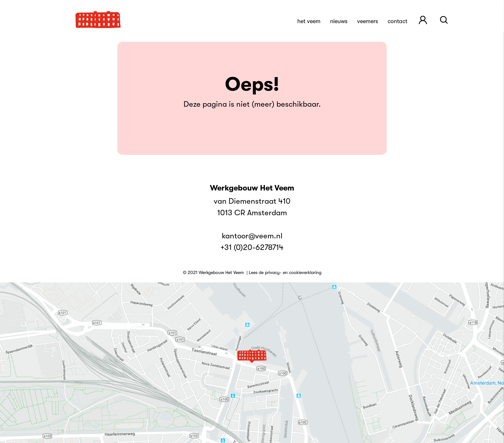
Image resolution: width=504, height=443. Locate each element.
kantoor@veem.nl (252, 236)
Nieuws (339, 21)
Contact (397, 21)
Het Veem (309, 21)
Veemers (368, 21)
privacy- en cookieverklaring (293, 272)
